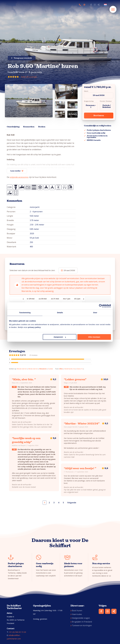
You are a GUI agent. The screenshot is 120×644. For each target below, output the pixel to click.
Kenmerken (29, 127)
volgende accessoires (19, 177)
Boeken (42, 127)
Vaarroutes (76, 614)
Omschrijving (13, 127)
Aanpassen (60, 337)
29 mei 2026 (99, 95)
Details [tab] (60, 313)
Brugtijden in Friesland (81, 622)
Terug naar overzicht (22, 58)
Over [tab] (95, 313)
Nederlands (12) (70, 369)
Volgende (72, 503)
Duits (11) (80, 369)
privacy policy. (35, 327)
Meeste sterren (22, 369)
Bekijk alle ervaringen (29, 77)
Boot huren (99, 115)
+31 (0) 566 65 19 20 (17, 632)
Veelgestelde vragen (80, 618)
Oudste (51, 369)
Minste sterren (33, 369)
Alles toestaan (94, 337)
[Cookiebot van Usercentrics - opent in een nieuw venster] (101, 306)
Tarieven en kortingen (81, 625)
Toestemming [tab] (25, 313)
